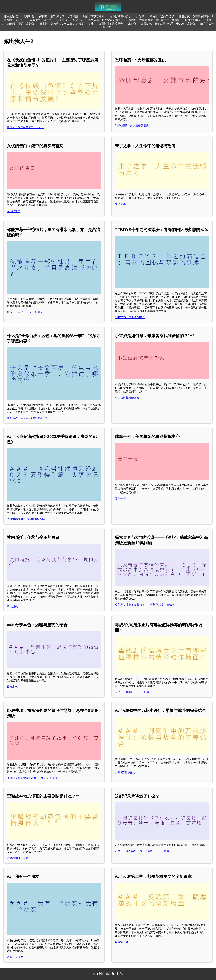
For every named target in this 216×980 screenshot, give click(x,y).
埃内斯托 (12, 606)
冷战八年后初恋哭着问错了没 (106, 20)
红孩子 (140, 17)
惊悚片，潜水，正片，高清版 (24, 312)
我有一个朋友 (15, 957)
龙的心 (132, 24)
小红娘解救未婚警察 (127, 398)
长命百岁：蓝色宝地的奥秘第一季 (27, 418)
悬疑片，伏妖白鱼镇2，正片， (25, 127)
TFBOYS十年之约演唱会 (130, 317)
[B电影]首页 (11, 17)
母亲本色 (12, 687)
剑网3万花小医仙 (125, 772)
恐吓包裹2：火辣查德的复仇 (132, 126)
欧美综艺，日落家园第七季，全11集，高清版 (168, 24)
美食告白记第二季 (41, 20)
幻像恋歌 (62, 20)
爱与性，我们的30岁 (162, 17)
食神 (91, 24)
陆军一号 (120, 499)
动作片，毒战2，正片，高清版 (133, 692)
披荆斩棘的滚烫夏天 (111, 24)
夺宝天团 (78, 20)
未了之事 (120, 204)
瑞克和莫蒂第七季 (94, 17)
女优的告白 (14, 211)
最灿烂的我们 (193, 20)
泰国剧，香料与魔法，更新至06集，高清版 (154, 20)
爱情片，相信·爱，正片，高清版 (59, 17)
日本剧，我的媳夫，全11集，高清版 (61, 24)
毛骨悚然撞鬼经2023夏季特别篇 (26, 519)
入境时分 (29, 17)
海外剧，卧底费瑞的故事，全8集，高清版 (32, 778)
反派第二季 (122, 942)
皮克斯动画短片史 (120, 17)
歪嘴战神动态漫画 (18, 858)
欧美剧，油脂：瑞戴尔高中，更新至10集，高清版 (145, 605)
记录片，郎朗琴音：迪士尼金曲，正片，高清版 (143, 851)
